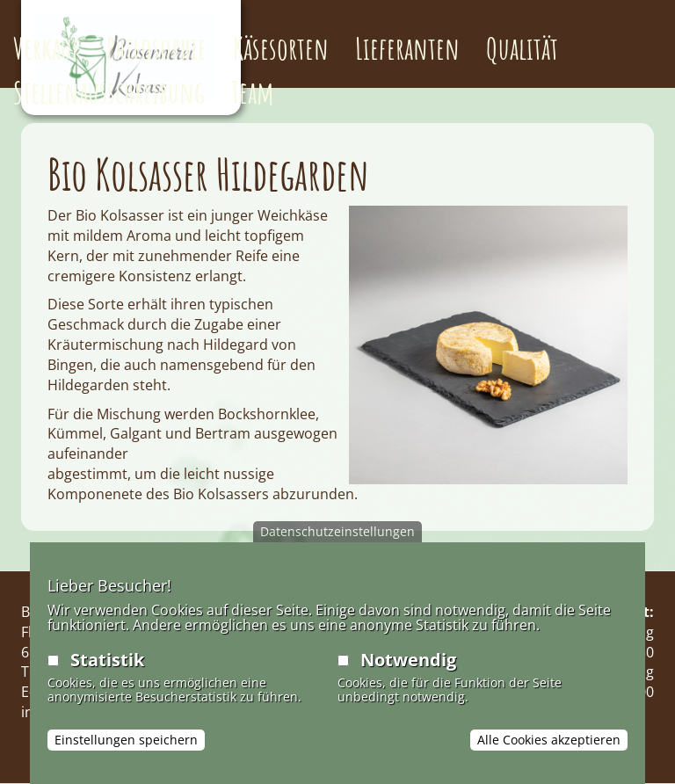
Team (253, 92)
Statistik (107, 660)
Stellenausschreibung (109, 92)
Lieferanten (407, 48)
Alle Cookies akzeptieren (549, 740)
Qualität (522, 48)
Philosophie (156, 48)
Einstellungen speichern (126, 740)
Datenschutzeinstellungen (337, 531)
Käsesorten (281, 48)
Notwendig (408, 660)
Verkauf (47, 48)
